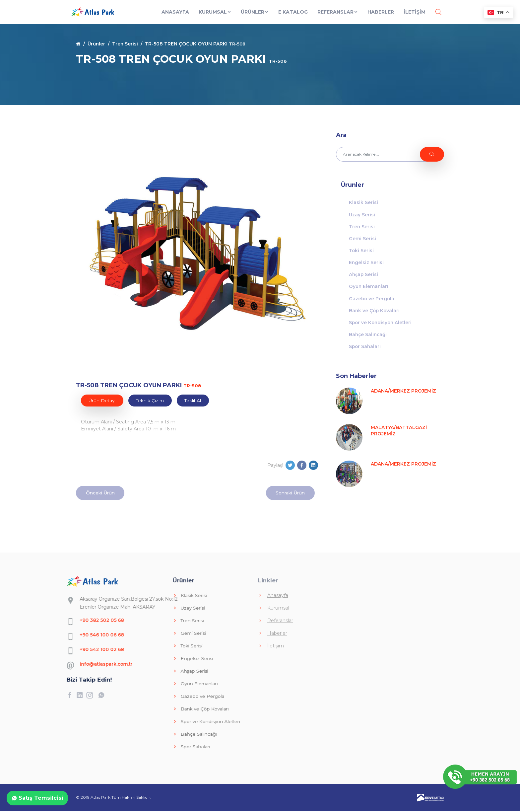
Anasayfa (175, 16)
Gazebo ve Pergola (372, 301)
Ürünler (255, 16)
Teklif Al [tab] (196, 401)
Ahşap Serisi (364, 276)
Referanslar (337, 16)
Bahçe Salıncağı (369, 338)
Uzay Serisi (362, 215)
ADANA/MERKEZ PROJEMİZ (403, 395)
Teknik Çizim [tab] (152, 401)
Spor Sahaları (365, 350)
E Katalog (293, 16)
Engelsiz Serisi (366, 264)
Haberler (380, 16)
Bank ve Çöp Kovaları (375, 313)
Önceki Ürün (101, 493)
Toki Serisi (361, 252)
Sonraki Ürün (289, 493)
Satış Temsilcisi (37, 798)
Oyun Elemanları (369, 289)
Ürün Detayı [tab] (103, 401)
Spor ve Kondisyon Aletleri (381, 326)
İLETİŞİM (414, 16)
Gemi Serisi (362, 240)
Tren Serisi (126, 44)
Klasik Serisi (363, 203)
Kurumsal (215, 16)
